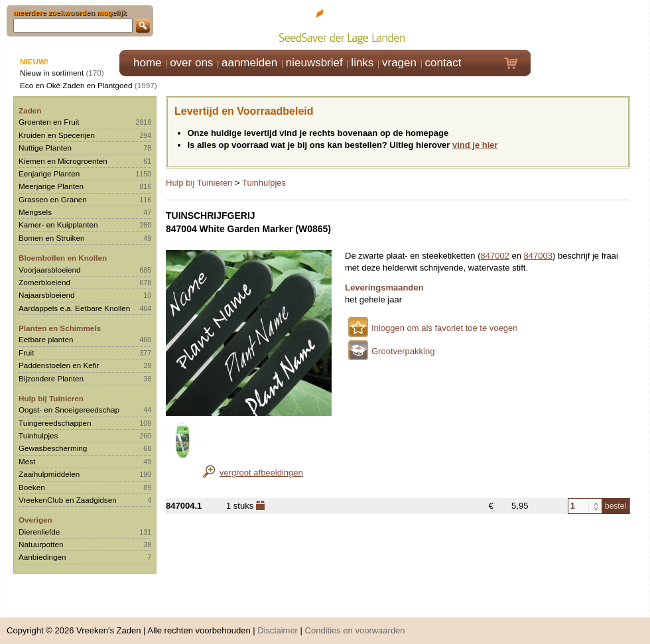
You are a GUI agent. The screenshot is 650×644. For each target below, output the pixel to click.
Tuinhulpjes (38, 435)
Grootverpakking (403, 351)
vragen (399, 63)
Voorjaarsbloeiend (50, 270)
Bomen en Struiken (51, 238)
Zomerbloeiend (44, 282)
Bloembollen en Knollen (63, 258)
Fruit (26, 353)
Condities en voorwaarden (355, 624)
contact (443, 63)
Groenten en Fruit (49, 122)
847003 (538, 256)
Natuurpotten (41, 544)
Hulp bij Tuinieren (51, 398)
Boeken (32, 487)
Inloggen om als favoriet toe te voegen (444, 328)
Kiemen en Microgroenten (63, 161)
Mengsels (35, 212)
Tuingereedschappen (55, 423)
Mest (27, 461)
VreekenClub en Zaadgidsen (68, 500)
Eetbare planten (46, 339)
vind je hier (475, 145)
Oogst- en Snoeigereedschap (69, 410)
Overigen (35, 520)
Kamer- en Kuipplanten (58, 225)
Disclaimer (278, 624)
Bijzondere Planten (51, 378)
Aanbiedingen (42, 557)
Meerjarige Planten (51, 186)
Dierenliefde (39, 532)
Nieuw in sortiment (52, 73)
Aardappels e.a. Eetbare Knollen (74, 308)
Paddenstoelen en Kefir (59, 365)
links (362, 63)
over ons (191, 63)
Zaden (30, 110)
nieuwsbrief (314, 63)
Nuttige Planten (45, 148)
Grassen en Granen (53, 199)
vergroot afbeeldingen (261, 473)
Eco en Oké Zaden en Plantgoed (76, 85)
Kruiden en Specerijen (57, 135)
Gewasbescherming (53, 448)
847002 (495, 256)
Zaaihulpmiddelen (49, 474)
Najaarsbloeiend (46, 295)
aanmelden (249, 63)
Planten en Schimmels (60, 328)
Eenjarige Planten (49, 173)
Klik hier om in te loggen (591, 24)
